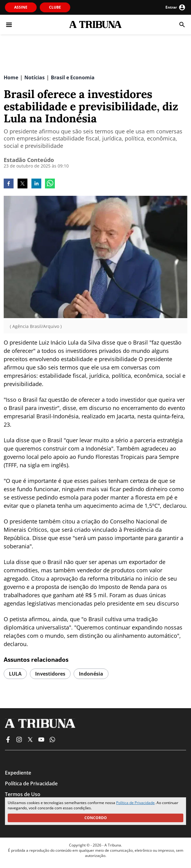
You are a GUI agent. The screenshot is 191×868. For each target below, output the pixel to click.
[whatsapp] (50, 184)
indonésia (91, 674)
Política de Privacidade (135, 803)
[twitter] (22, 184)
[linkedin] (36, 184)
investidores (50, 674)
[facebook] (9, 184)
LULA (15, 674)
